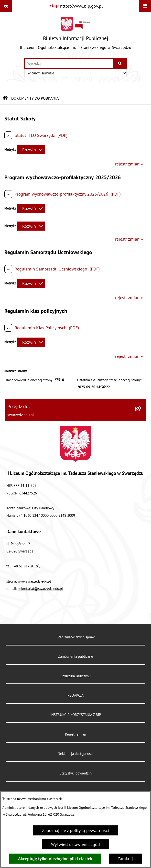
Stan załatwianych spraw (76, 637)
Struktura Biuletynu (76, 676)
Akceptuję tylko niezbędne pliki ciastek (55, 859)
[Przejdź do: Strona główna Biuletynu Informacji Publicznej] (5, 98)
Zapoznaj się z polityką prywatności (75, 830)
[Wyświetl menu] (145, 6)
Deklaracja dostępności (75, 754)
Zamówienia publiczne (76, 656)
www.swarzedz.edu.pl (34, 581)
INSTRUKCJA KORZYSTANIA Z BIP (76, 715)
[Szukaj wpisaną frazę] (120, 64)
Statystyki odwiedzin (76, 773)
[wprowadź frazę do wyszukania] (69, 64)
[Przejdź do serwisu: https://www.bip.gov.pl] (75, 6)
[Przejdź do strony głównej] (75, 35)
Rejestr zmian (75, 734)
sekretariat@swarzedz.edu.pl (40, 589)
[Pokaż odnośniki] (6, 6)
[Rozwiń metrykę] (31, 150)
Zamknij (125, 859)
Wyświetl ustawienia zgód (75, 844)
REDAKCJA (75, 695)
